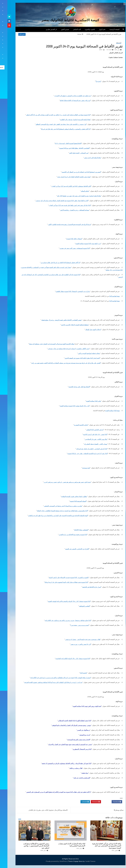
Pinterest (88, 802)
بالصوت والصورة (82, 29)
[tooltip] (2, 17)
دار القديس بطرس (44, 29)
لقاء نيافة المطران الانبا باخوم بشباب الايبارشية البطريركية (64, 845)
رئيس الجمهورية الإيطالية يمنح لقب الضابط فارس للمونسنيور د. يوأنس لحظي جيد (29, 846)
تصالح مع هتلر (112, 810)
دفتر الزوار (95, 29)
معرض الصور (58, 29)
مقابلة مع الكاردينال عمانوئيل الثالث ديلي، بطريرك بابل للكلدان (40, 810)
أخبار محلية (111, 43)
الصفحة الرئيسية (107, 29)
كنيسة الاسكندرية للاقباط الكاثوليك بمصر (63, 20)
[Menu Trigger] (117, 4)
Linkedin (78, 802)
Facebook (109, 802)
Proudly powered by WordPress (49, 861)
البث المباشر (70, 29)
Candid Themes (83, 861)
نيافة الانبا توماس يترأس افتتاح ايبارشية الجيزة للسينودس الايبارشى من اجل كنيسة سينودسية (99, 846)
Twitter (99, 802)
